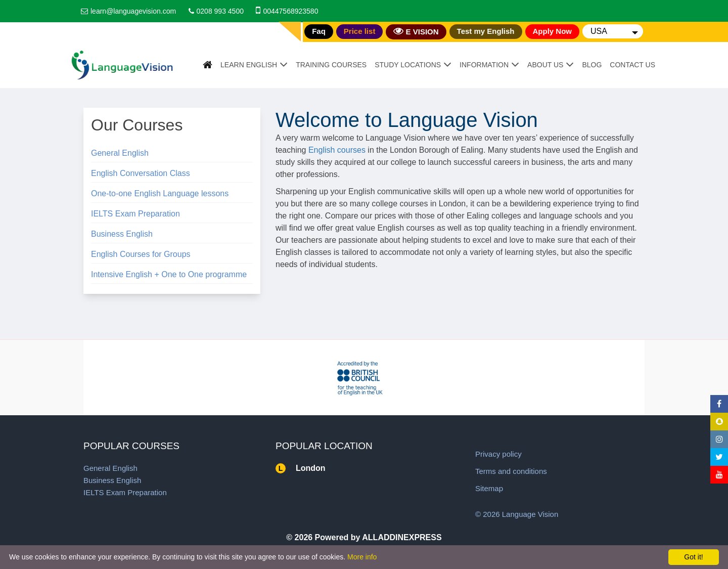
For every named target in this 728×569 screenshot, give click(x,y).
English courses (337, 150)
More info (362, 557)
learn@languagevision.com (133, 11)
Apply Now (553, 31)
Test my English (486, 31)
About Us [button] (545, 65)
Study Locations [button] (408, 65)
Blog (592, 65)
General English (120, 153)
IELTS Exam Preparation (135, 214)
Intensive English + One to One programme (169, 274)
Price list (360, 31)
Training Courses (331, 65)
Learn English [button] (249, 65)
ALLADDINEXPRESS (402, 537)
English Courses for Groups (141, 254)
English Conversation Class (141, 173)
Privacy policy (498, 454)
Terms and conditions (511, 471)
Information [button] (484, 65)
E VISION (416, 31)
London (311, 468)
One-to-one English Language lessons (160, 193)
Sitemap (489, 488)
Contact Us (632, 65)
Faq (319, 31)
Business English (122, 234)
